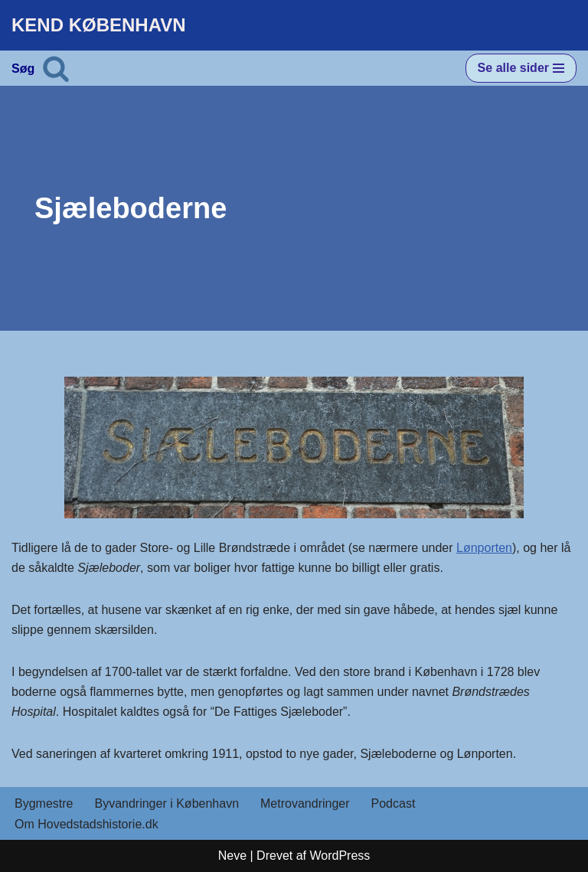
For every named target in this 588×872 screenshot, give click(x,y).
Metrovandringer (305, 803)
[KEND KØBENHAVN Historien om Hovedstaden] (99, 25)
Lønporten (484, 548)
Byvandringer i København (167, 803)
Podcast (394, 803)
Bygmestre (44, 803)
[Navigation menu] (521, 68)
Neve (232, 856)
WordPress (340, 856)
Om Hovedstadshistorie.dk (87, 824)
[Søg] (56, 68)
